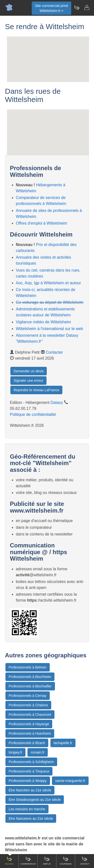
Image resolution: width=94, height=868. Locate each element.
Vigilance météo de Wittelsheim (43, 322)
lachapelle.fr (63, 743)
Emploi (47, 861)
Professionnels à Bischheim (30, 677)
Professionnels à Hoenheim (30, 733)
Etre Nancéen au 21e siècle (30, 790)
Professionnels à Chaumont (30, 715)
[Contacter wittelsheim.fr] (87, 7)
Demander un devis (29, 371)
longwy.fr (15, 752)
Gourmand (66, 861)
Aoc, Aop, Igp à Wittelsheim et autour (48, 283)
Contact (85, 861)
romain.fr (37, 752)
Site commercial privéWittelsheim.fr (51, 8)
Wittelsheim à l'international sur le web (49, 329)
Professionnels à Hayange (29, 724)
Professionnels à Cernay (28, 696)
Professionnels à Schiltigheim (31, 762)
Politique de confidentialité (33, 414)
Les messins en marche (27, 809)
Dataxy (57, 403)
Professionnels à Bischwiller (30, 686)
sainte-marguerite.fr (70, 781)
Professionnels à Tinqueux (29, 771)
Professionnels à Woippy (28, 781)
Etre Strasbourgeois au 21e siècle (35, 800)
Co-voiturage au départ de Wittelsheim (50, 302)
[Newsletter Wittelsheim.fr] (77, 7)
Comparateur (28, 861)
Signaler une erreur (28, 381)
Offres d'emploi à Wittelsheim (41, 223)
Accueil (9, 861)
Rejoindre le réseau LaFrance (36, 390)
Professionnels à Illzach (27, 743)
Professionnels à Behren (28, 667)
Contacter (54, 352)
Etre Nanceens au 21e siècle (31, 819)
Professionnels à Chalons (28, 705)
